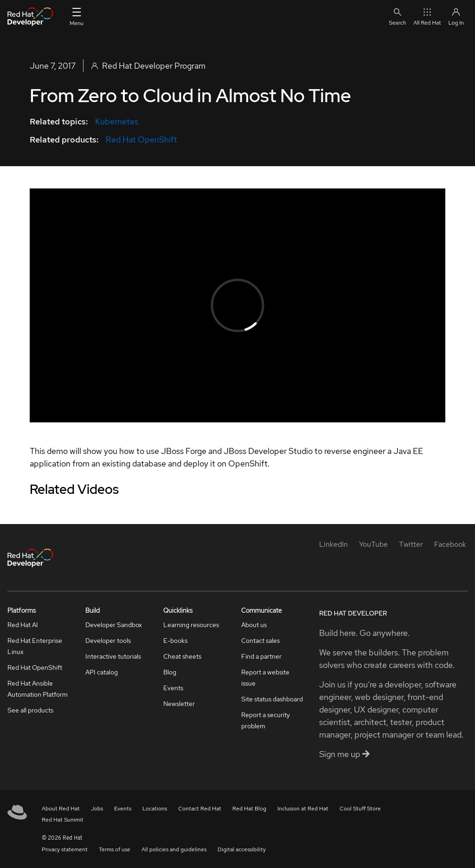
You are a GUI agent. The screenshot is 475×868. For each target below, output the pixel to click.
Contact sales (260, 641)
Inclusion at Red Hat (303, 809)
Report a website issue (265, 678)
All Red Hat (427, 16)
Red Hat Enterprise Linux (35, 646)
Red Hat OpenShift (141, 139)
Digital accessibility (242, 849)
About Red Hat (61, 809)
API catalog (102, 672)
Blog (170, 672)
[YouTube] (373, 544)
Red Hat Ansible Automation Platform (38, 689)
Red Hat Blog (249, 809)
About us (254, 625)
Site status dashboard (272, 699)
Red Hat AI (23, 625)
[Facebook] (450, 544)
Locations (155, 809)
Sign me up (344, 754)
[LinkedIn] (334, 544)
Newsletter (179, 704)
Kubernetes (117, 121)
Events (173, 688)
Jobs (97, 809)
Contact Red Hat (200, 809)
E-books (175, 641)
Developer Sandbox (114, 625)
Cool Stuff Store (360, 809)
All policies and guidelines (174, 849)
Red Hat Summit (63, 820)
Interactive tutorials (113, 656)
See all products (30, 710)
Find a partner (261, 656)
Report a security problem (266, 720)
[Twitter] (411, 544)
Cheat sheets (182, 656)
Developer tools (108, 641)
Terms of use (115, 849)
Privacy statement (65, 849)
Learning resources (191, 625)
